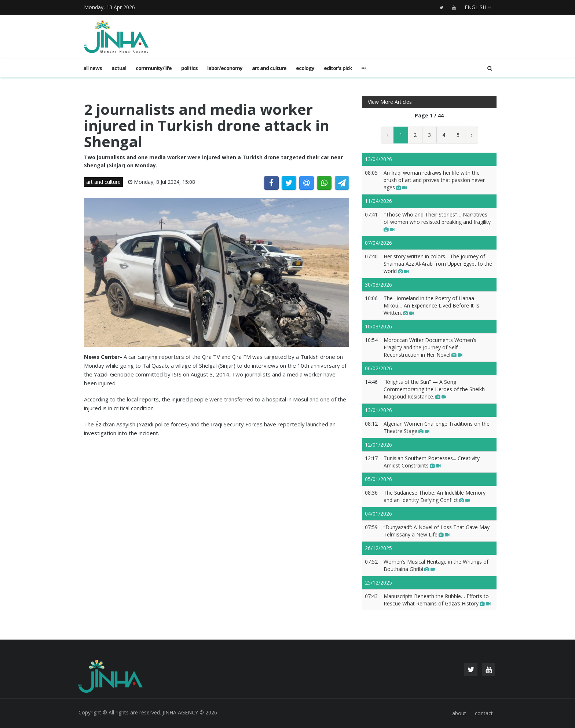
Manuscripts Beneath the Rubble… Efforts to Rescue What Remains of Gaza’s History (437, 600)
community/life (154, 68)
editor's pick (338, 68)
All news (93, 68)
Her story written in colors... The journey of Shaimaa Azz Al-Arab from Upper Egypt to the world (438, 264)
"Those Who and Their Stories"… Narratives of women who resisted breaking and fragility (437, 222)
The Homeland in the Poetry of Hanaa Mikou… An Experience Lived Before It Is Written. (431, 305)
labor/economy (225, 68)
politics (189, 68)
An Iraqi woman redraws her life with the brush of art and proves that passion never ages (434, 180)
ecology (305, 68)
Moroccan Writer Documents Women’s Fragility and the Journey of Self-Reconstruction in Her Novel (430, 347)
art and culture (269, 68)
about (459, 713)
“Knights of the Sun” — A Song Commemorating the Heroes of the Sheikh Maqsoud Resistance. (434, 389)
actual (119, 68)
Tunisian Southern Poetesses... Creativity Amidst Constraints (432, 462)
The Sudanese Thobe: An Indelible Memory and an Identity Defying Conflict (435, 496)
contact (484, 713)
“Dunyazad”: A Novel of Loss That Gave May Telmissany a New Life (437, 531)
